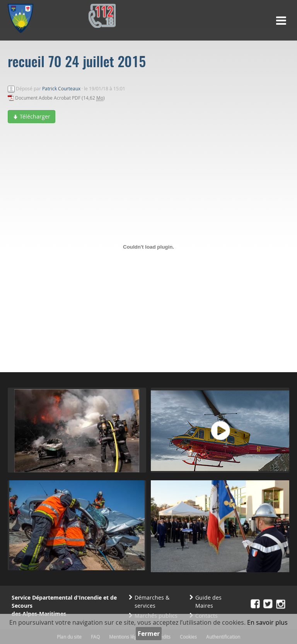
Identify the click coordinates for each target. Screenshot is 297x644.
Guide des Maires (208, 602)
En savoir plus (267, 622)
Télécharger (32, 116)
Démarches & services (152, 602)
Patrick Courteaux (61, 88)
